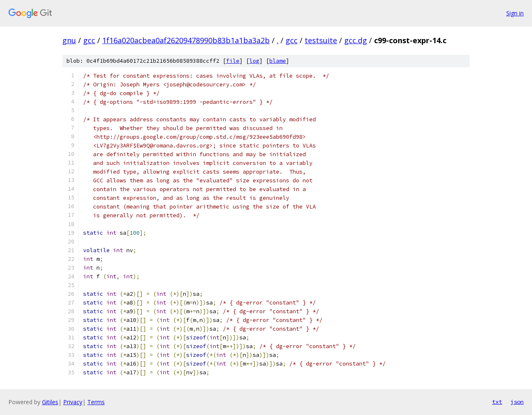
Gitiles (50, 402)
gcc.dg (356, 40)
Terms (96, 402)
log (254, 61)
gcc (89, 40)
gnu (69, 40)
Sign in (515, 13)
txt (497, 402)
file (233, 61)
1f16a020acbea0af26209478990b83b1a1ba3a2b (186, 40)
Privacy (73, 402)
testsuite (321, 40)
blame (278, 61)
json (517, 402)
